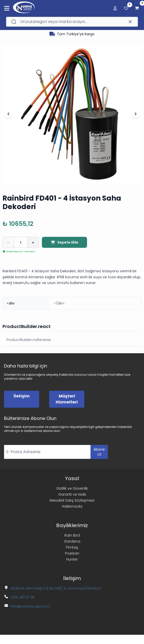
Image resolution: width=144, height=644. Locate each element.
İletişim (22, 396)
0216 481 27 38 (23, 597)
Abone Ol (99, 452)
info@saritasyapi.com (30, 606)
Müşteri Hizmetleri (67, 399)
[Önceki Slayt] (9, 114)
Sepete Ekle (64, 242)
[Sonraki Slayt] (135, 114)
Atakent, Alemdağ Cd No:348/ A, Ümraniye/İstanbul (55, 588)
